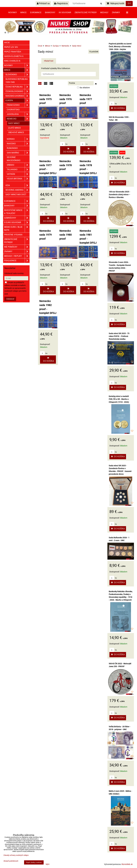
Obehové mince (16, 132)
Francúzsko (18, 105)
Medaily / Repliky (17, 256)
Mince (23, 12)
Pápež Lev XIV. (11, 47)
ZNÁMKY (17, 252)
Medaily (104, 12)
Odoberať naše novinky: (14, 273)
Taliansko (18, 170)
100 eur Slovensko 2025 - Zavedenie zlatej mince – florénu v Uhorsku (119, 195)
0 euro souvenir (17, 223)
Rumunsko (12, 148)
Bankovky (50, 12)
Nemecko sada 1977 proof (86, 99)
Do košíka (68, 150)
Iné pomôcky (17, 247)
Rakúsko (18, 144)
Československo (18, 91)
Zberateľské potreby (86, 12)
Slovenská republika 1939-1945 (17, 81)
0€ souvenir (65, 12)
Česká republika (18, 87)
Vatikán (18, 174)
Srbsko (18, 165)
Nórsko (18, 139)
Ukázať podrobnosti (11, 861)
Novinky (13, 12)
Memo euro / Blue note (17, 229)
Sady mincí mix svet (16, 195)
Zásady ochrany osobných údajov (16, 855)
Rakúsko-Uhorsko (18, 96)
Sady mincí (14, 123)
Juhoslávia (18, 114)
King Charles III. (12, 61)
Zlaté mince (15, 128)
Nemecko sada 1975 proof (45, 99)
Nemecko (18, 119)
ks (64, 144)
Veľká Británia (18, 179)
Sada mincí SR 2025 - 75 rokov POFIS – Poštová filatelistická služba (119, 336)
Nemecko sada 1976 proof (66, 99)
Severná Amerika (18, 190)
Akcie (7, 43)
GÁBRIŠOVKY (17, 218)
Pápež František (13, 52)
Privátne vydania (13, 235)
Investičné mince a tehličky (17, 212)
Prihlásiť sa (43, 3)
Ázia (18, 185)
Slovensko (18, 75)
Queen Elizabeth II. (14, 56)
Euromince (36, 12)
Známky (116, 12)
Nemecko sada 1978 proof (66, 165)
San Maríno (18, 153)
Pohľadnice (17, 261)
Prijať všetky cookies (34, 862)
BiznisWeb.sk (127, 864)
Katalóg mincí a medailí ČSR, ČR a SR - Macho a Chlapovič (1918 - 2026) (119, 399)
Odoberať (10, 299)
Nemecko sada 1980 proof (66, 235)
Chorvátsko (13, 110)
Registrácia (61, 3)
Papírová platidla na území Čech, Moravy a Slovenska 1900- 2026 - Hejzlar (120, 46)
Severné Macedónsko (14, 159)
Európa (18, 101)
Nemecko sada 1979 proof (45, 235)
